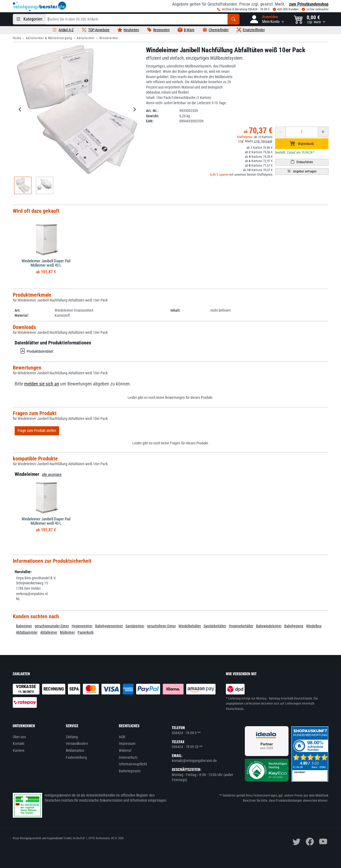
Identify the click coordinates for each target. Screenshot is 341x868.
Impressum (127, 744)
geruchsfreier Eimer (161, 626)
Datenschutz (128, 757)
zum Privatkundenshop (309, 4)
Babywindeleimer (269, 626)
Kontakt (19, 744)
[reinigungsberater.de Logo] (39, 6)
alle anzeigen (52, 475)
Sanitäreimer (135, 626)
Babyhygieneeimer (109, 626)
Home (17, 38)
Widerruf (125, 750)
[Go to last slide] (20, 109)
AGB (122, 737)
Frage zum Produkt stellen (37, 431)
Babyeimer (24, 626)
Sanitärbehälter (215, 626)
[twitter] (297, 842)
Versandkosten (77, 744)
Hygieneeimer (82, 626)
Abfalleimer (86, 38)
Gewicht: (153, 116)
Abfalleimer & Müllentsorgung (49, 38)
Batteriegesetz (130, 771)
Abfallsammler (27, 632)
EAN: (150, 121)
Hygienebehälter (241, 626)
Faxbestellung (76, 757)
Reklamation (75, 750)
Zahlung (72, 737)
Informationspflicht (133, 764)
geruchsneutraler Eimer (52, 626)
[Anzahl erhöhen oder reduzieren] (302, 132)
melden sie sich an (42, 384)
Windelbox (314, 626)
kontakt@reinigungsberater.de (194, 761)
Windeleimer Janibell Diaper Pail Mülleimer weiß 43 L (46, 263)
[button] (267, 19)
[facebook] (310, 842)
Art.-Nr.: (152, 111)
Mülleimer (67, 632)
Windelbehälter (190, 626)
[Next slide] (135, 109)
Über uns (19, 737)
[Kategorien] (29, 19)
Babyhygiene (294, 626)
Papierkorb (86, 632)
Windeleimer (109, 38)
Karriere (19, 750)
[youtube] (323, 842)
